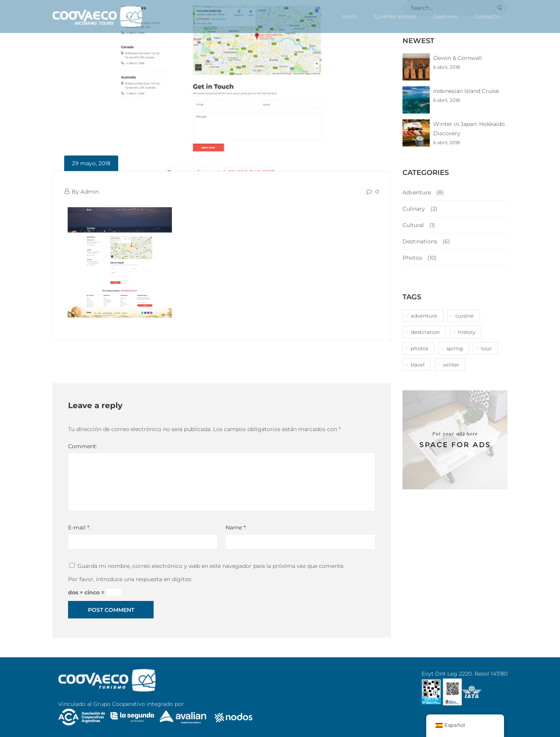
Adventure (417, 192)
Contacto (487, 16)
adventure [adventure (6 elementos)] (424, 316)
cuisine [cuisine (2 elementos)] (465, 316)
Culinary (414, 209)
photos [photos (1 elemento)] (419, 348)
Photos (412, 258)
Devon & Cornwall (458, 58)
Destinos (445, 16)
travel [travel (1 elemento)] (418, 365)
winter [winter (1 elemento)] (451, 365)
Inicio (350, 16)
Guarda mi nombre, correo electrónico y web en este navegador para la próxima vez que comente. (211, 566)
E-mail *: (79, 527)
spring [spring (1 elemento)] (455, 348)
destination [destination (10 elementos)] (425, 332)
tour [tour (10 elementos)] (486, 348)
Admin (90, 192)
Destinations (420, 241)
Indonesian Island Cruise (466, 91)
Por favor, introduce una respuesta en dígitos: (130, 579)
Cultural (413, 225)
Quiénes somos (395, 16)
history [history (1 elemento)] (467, 332)
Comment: (83, 446)
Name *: (236, 527)
